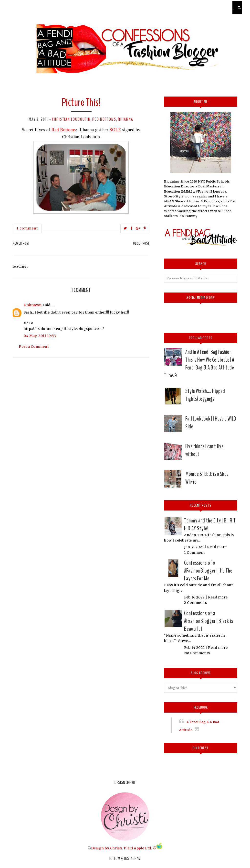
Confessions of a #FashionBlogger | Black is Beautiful (209, 621)
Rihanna (126, 119)
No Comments (197, 653)
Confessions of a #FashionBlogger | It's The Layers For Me (208, 571)
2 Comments (195, 603)
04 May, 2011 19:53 (40, 336)
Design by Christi (107, 848)
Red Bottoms (104, 119)
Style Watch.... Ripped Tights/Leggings (205, 395)
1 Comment (194, 553)
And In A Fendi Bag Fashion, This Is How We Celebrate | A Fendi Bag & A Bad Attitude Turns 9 (199, 364)
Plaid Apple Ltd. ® (140, 848)
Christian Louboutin (71, 119)
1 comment (27, 228)
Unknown (33, 305)
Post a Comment (34, 347)
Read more (217, 547)
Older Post (141, 243)
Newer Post (21, 243)
